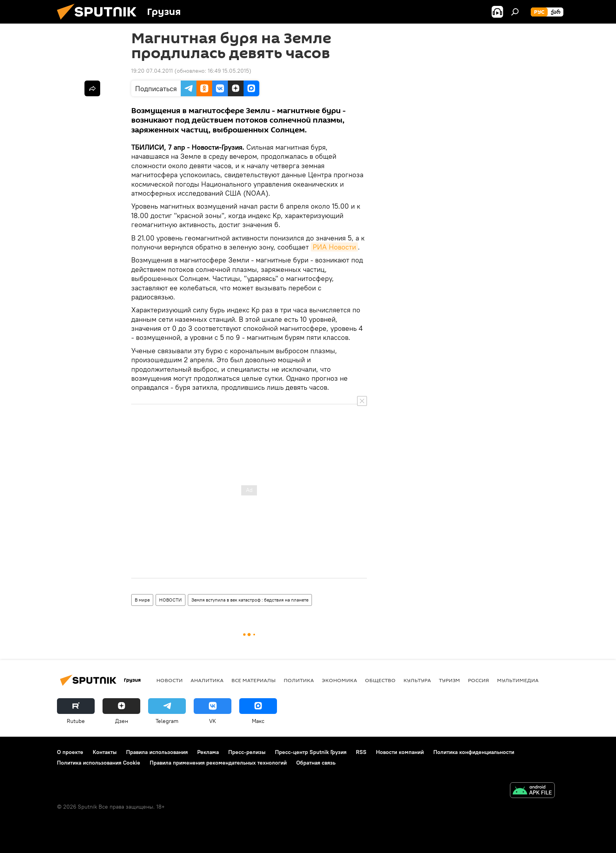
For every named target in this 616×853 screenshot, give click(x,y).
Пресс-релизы (247, 752)
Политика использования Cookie (99, 763)
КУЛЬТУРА (417, 680)
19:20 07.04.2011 (152, 71)
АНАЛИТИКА (207, 680)
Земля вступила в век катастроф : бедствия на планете (250, 600)
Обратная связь (316, 763)
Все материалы (254, 680)
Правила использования (157, 752)
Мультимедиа (518, 680)
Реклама (208, 752)
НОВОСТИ (170, 600)
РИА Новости (334, 247)
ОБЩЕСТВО (380, 680)
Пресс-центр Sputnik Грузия (311, 752)
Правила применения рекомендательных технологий (218, 763)
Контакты (105, 752)
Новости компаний (400, 752)
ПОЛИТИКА (299, 680)
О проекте (70, 752)
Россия (478, 680)
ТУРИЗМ (449, 680)
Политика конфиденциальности (474, 752)
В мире (142, 600)
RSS (361, 752)
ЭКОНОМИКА (339, 680)
